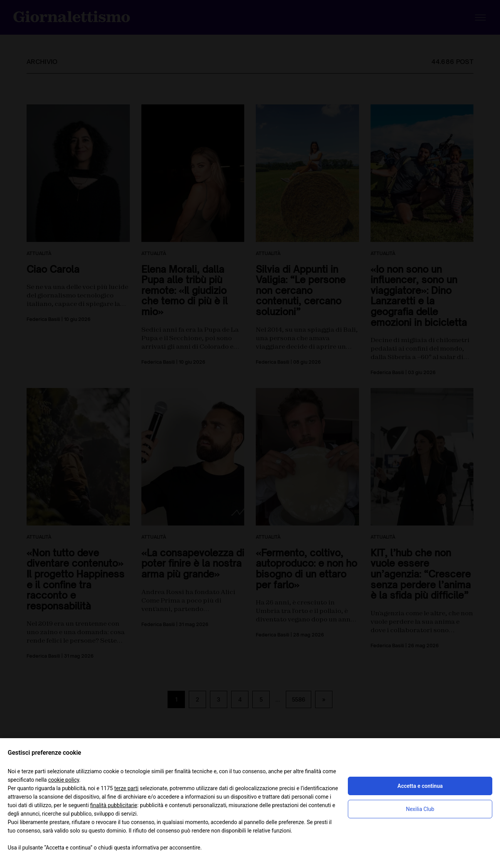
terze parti (126, 788)
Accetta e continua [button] (420, 786)
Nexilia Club (420, 809)
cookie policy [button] (64, 780)
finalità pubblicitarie (114, 805)
